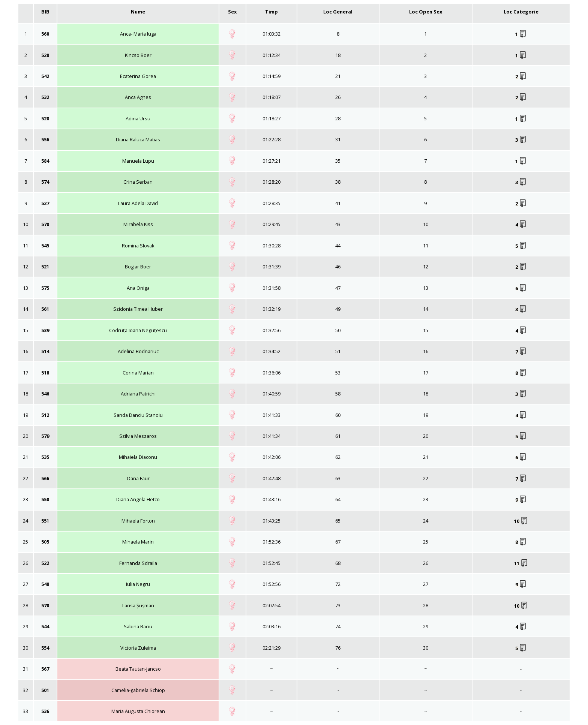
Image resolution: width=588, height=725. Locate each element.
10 (521, 521)
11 (521, 563)
